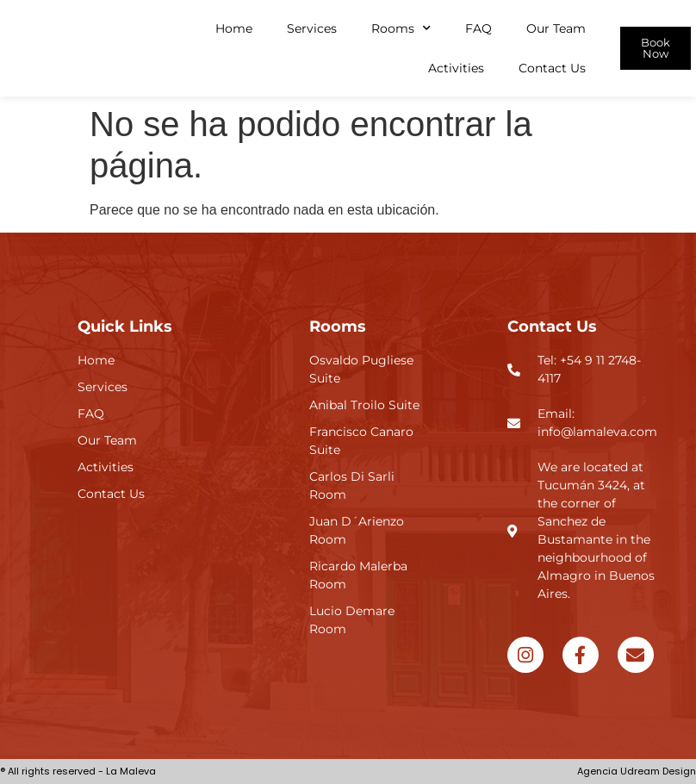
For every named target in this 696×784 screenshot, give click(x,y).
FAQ (478, 28)
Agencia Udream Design (637, 771)
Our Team (556, 28)
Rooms (401, 28)
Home (234, 28)
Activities (456, 68)
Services (312, 28)
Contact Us (552, 68)
